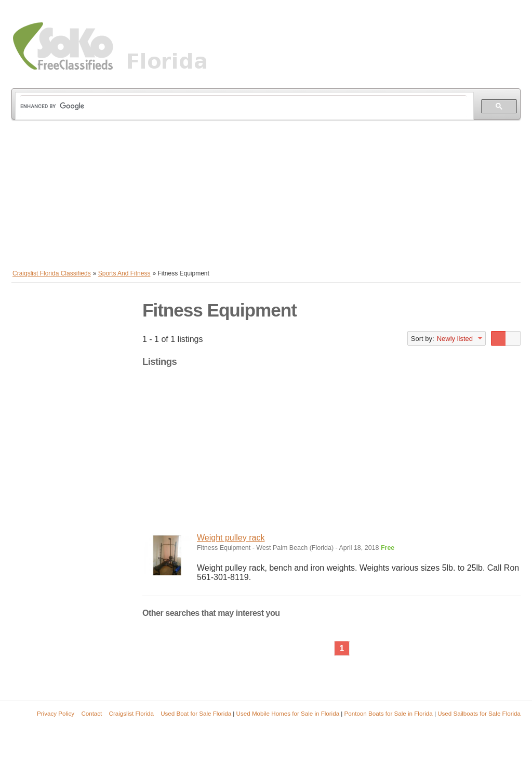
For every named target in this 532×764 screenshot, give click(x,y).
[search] (243, 106)
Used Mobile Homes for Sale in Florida (288, 713)
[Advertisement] (266, 192)
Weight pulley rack (231, 538)
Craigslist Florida (131, 713)
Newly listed (455, 339)
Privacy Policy (56, 713)
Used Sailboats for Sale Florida (479, 713)
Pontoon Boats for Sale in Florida (389, 713)
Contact (91, 713)
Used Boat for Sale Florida (196, 713)
